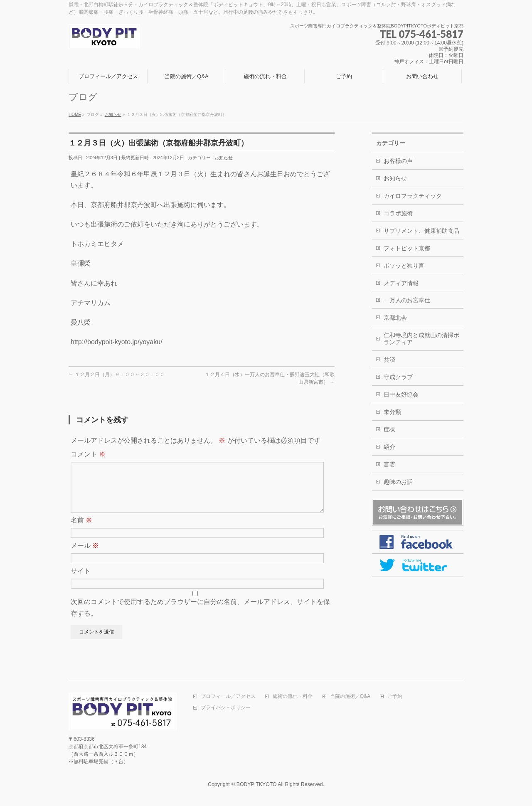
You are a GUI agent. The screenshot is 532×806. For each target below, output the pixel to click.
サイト (81, 581)
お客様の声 (398, 161)
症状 (389, 429)
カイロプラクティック (413, 196)
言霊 (389, 464)
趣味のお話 (398, 482)
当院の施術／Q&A (350, 697)
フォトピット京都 (407, 248)
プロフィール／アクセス (228, 697)
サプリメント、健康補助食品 (421, 231)
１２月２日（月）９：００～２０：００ (117, 375)
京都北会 (395, 318)
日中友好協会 (401, 394)
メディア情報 (401, 283)
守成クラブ (398, 377)
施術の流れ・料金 (293, 697)
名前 (81, 530)
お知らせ (224, 158)
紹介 (389, 447)
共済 (389, 360)
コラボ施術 (398, 213)
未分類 (392, 412)
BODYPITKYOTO (257, 785)
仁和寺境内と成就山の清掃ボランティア (421, 339)
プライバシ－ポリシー (226, 708)
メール (85, 556)
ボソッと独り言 (404, 266)
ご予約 (395, 697)
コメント (88, 454)
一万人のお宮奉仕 (407, 300)
